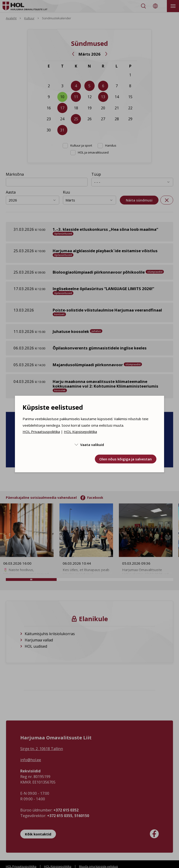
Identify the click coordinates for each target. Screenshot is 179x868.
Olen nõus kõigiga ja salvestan (126, 459)
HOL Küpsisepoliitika (80, 432)
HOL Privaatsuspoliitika (41, 432)
